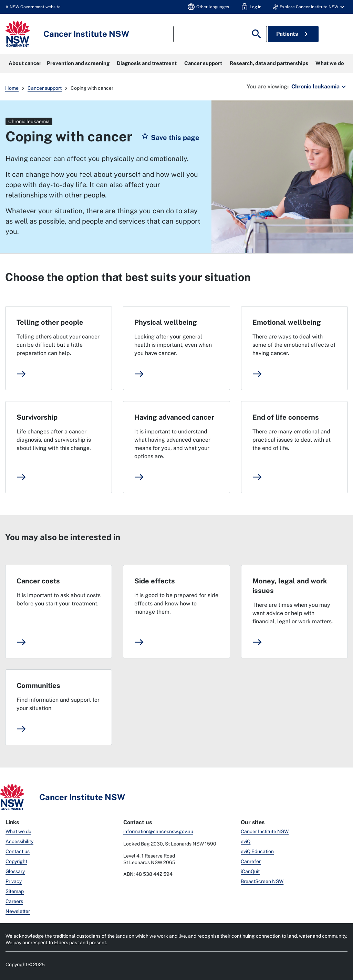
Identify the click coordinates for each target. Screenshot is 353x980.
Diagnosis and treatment (147, 63)
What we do (330, 63)
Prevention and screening (78, 63)
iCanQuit (250, 871)
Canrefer (251, 861)
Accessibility (19, 841)
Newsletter (18, 911)
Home (12, 88)
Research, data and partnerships (269, 63)
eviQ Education (257, 851)
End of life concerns (286, 417)
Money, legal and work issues (290, 586)
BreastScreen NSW (262, 881)
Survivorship (37, 417)
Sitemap (15, 891)
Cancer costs (38, 581)
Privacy (14, 881)
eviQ (246, 841)
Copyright (16, 861)
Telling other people (50, 322)
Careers (14, 901)
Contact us (18, 851)
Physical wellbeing (166, 322)
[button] (310, 7)
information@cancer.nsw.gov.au (158, 831)
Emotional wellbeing (287, 322)
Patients (293, 34)
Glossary (15, 871)
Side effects (155, 581)
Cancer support (203, 63)
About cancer (25, 63)
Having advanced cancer (174, 417)
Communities (38, 686)
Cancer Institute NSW (265, 831)
